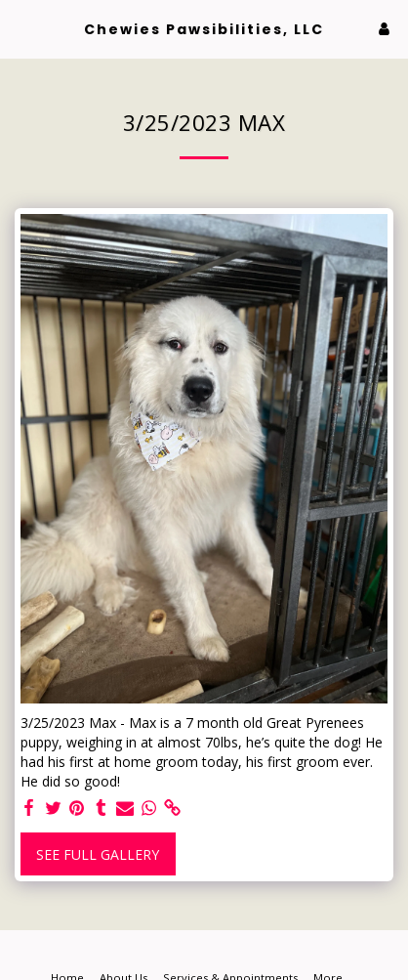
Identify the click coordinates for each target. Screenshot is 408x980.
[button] (21, 28)
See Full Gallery (98, 854)
